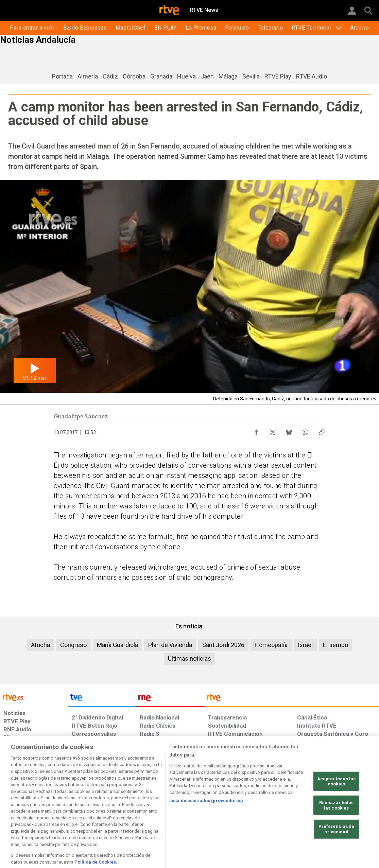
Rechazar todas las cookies (337, 825)
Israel (305, 645)
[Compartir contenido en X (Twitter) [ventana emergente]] (273, 431)
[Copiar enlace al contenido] (322, 431)
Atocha (40, 645)
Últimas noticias (189, 658)
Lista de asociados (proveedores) (206, 820)
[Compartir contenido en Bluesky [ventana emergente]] (289, 431)
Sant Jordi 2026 (223, 645)
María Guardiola (117, 645)
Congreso (73, 645)
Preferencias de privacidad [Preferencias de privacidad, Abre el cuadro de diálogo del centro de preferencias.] (337, 849)
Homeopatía (271, 645)
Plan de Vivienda (170, 645)
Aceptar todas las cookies (336, 801)
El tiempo (335, 645)
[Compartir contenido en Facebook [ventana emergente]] (256, 431)
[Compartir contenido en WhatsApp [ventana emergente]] (305, 431)
